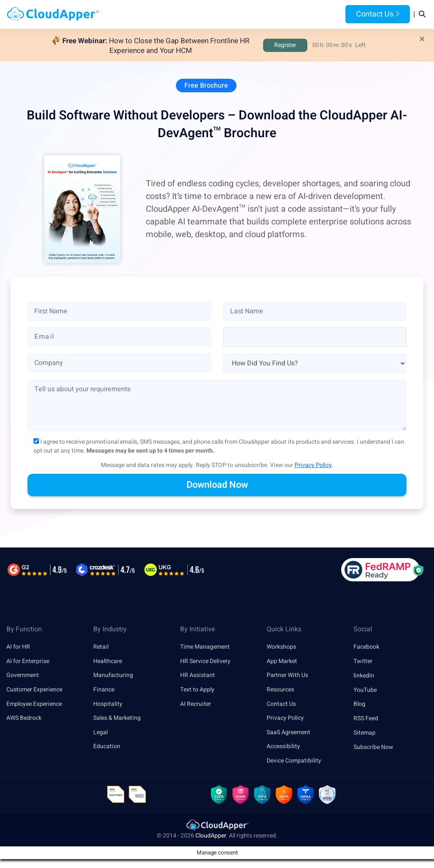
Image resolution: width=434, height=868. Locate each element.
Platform (204, 14)
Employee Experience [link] (34, 704)
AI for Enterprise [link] (28, 662)
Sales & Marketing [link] (117, 719)
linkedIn (364, 676)
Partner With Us (287, 676)
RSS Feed (366, 719)
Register (285, 45)
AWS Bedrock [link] (24, 719)
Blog (316, 14)
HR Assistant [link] (198, 676)
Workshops (281, 647)
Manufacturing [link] (113, 676)
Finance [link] (104, 690)
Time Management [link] (205, 647)
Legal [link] (100, 733)
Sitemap (364, 733)
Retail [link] (101, 647)
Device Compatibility (294, 762)
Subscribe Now (373, 748)
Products (163, 14)
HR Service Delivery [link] (205, 662)
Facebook (366, 647)
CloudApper (211, 837)
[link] (217, 826)
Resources (284, 14)
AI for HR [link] (18, 647)
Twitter (363, 662)
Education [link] (107, 748)
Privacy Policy (313, 466)
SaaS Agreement (288, 733)
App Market (282, 662)
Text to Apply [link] (197, 690)
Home (132, 14)
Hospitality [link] (108, 704)
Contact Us (378, 14)
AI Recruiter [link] (196, 704)
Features (246, 14)
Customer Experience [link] (34, 690)
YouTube (365, 690)
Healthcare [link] (108, 662)
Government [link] (23, 676)
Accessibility (283, 748)
